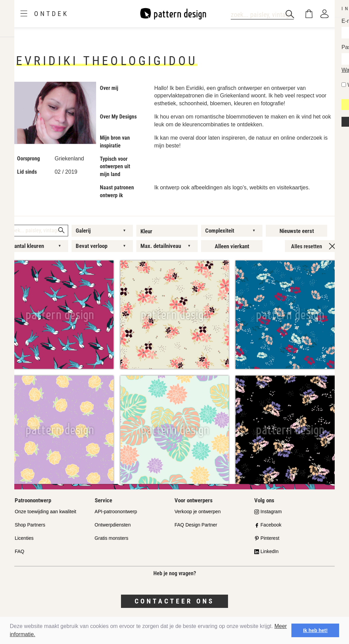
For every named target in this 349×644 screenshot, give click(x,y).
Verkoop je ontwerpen (198, 512)
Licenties (24, 538)
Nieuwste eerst (297, 231)
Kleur (146, 231)
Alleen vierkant (232, 246)
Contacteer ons (174, 601)
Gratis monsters (112, 538)
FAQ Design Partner (196, 525)
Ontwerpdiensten (113, 525)
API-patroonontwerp (116, 512)
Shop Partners (30, 525)
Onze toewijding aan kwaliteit (45, 512)
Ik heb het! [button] (315, 630)
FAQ (19, 551)
